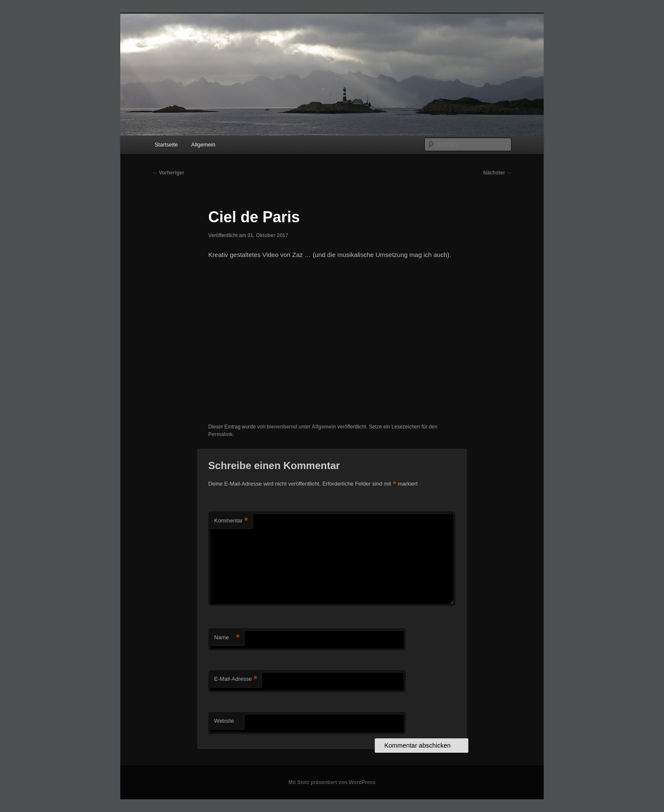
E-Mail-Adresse (236, 679)
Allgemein (203, 145)
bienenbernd (282, 427)
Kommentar (231, 521)
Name (227, 638)
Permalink (220, 434)
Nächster (497, 173)
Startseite (166, 145)
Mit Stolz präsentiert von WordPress (332, 782)
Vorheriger (168, 173)
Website (224, 721)
